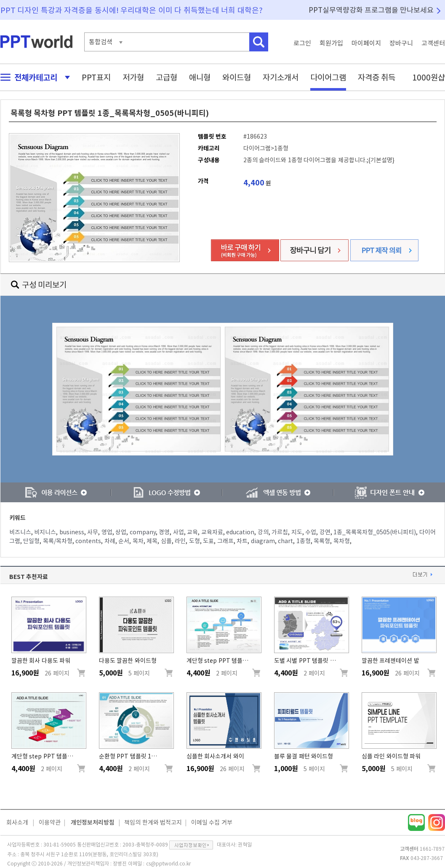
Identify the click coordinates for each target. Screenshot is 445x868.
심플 (166, 541)
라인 (180, 541)
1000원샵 (429, 77)
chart (285, 541)
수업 (311, 532)
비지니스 (45, 532)
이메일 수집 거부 (212, 822)
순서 (124, 541)
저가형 (133, 77)
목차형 (342, 541)
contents (88, 541)
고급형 (167, 77)
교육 (192, 532)
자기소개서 (281, 77)
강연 (325, 532)
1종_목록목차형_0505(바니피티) (375, 532)
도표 (208, 541)
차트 (242, 541)
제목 (152, 541)
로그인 (302, 43)
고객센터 (433, 43)
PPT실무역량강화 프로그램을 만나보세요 (371, 10)
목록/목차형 (58, 541)
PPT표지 (96, 77)
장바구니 (401, 43)
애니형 (200, 77)
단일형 (31, 541)
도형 (195, 541)
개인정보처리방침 (93, 822)
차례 (110, 541)
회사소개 (17, 822)
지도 (297, 532)
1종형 (304, 541)
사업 (179, 532)
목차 (138, 541)
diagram (263, 541)
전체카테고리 (33, 77)
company (143, 532)
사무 (93, 532)
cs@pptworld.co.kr (168, 863)
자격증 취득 (377, 77)
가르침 (280, 532)
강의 (263, 532)
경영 (164, 532)
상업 (121, 532)
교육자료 (212, 532)
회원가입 (331, 43)
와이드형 (237, 77)
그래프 (225, 541)
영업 (107, 532)
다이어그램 (328, 77)
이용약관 (50, 822)
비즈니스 (20, 532)
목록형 (322, 541)
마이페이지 (366, 43)
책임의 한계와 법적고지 (153, 822)
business (72, 532)
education (240, 532)
